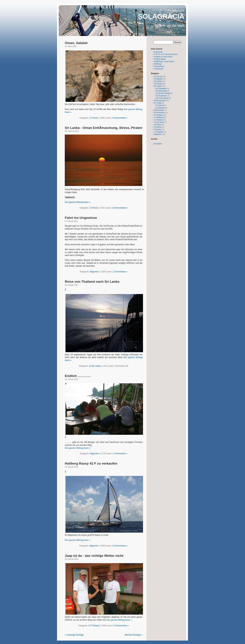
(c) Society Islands (163, 93)
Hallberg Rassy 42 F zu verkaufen (91, 463)
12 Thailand (94, 626)
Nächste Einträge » (134, 635)
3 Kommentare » (120, 208)
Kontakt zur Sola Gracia (163, 57)
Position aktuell (160, 59)
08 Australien (159, 110)
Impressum (158, 52)
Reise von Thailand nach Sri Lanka (92, 282)
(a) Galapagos (161, 89)
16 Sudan (158, 129)
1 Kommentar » (120, 272)
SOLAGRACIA (161, 16)
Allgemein (94, 272)
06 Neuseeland (160, 101)
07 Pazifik (158, 103)
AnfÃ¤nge (158, 64)
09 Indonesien (159, 113)
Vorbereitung (159, 66)
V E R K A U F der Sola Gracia (166, 54)
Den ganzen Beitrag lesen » (78, 202)
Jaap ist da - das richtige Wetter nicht (94, 556)
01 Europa (158, 76)
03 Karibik (158, 81)
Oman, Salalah (76, 43)
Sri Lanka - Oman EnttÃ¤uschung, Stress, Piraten (104, 128)
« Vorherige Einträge (74, 635)
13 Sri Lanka (95, 366)
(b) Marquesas (161, 91)
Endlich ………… (78, 376)
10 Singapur (159, 115)
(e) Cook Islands (162, 98)
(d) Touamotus (161, 96)
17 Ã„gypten (159, 132)
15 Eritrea (158, 127)
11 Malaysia (159, 117)
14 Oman (94, 118)
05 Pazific (158, 86)
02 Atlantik (158, 79)
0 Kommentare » (120, 118)
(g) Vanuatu (160, 108)
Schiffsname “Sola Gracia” (164, 62)
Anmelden (158, 144)
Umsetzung (158, 69)
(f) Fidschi (160, 105)
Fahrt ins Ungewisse (81, 218)
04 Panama (158, 84)
